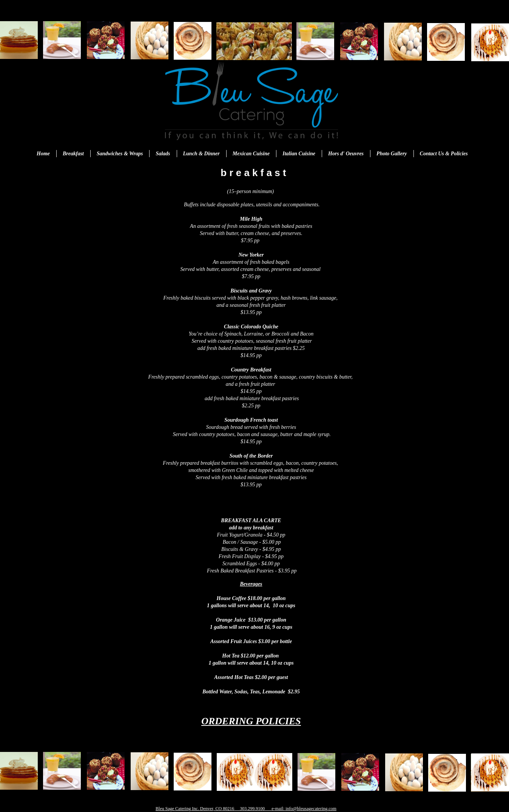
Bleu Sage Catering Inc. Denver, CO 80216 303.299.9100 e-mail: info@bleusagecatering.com (246, 809)
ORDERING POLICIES (251, 721)
